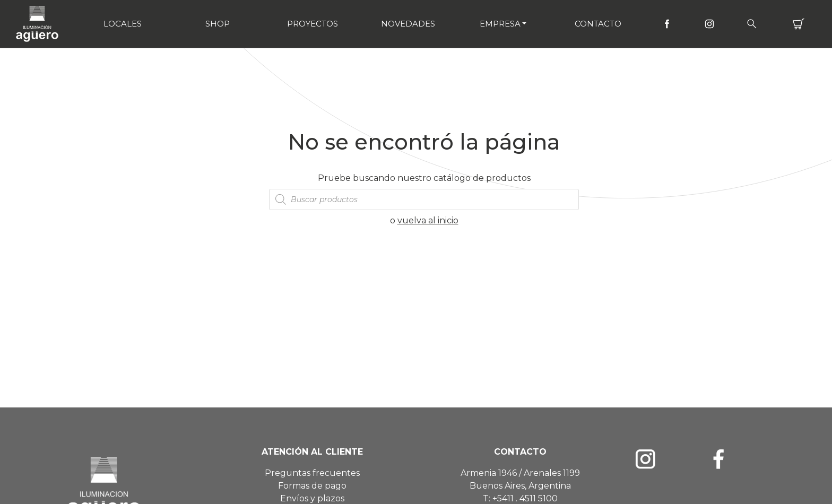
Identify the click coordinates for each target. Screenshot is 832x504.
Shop (218, 24)
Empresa (500, 24)
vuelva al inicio (428, 220)
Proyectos (313, 24)
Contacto (598, 24)
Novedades (408, 24)
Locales (123, 24)
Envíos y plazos (312, 498)
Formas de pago (312, 486)
